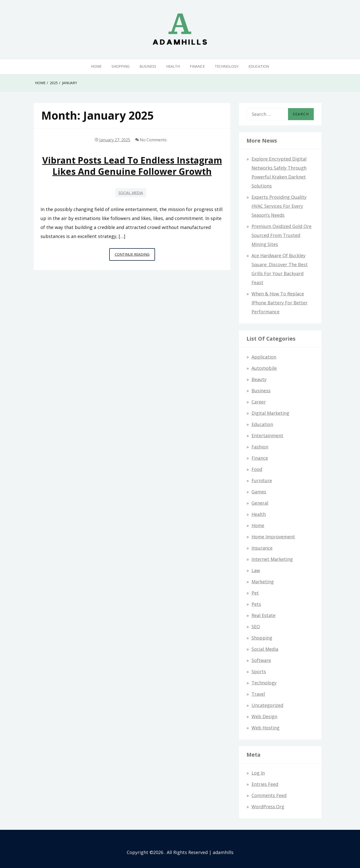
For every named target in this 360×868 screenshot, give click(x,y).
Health (173, 66)
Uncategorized (267, 705)
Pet (255, 593)
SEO (256, 627)
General (260, 503)
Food (257, 469)
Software (261, 660)
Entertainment (267, 435)
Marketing (263, 582)
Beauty (259, 379)
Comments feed (269, 795)
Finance (197, 66)
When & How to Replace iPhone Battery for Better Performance (279, 303)
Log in (258, 773)
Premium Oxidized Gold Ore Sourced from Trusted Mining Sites (281, 235)
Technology (227, 66)
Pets (256, 604)
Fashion (260, 447)
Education (259, 66)
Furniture (262, 480)
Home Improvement (273, 537)
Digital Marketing (270, 413)
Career (259, 402)
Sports (259, 671)
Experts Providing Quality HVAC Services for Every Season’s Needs (279, 206)
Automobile (264, 368)
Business (148, 66)
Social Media (131, 193)
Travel (258, 694)
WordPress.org (268, 807)
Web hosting (265, 728)
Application (264, 357)
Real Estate (263, 615)
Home (96, 66)
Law (256, 570)
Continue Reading (135, 256)
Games (259, 492)
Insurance (262, 548)
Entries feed (265, 784)
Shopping (120, 66)
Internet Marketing (272, 559)
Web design (264, 716)
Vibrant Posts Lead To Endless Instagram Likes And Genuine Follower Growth (132, 166)
